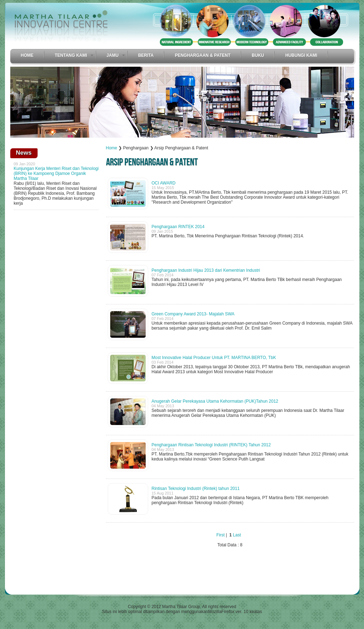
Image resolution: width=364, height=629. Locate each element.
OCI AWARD (164, 183)
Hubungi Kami (301, 55)
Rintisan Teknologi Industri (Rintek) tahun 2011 (196, 489)
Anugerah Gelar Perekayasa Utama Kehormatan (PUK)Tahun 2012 (215, 401)
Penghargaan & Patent (203, 55)
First (221, 535)
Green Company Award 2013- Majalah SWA (193, 314)
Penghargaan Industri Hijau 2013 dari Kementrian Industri (206, 270)
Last (237, 535)
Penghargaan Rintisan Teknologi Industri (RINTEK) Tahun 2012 (211, 445)
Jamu (113, 55)
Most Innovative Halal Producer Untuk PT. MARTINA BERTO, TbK (214, 358)
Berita (146, 55)
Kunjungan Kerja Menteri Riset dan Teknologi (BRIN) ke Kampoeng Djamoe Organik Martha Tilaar (56, 173)
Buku (258, 55)
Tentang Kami (71, 55)
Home (27, 55)
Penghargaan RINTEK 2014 (178, 227)
